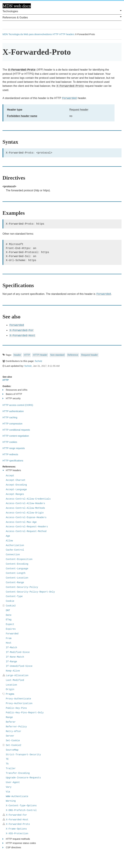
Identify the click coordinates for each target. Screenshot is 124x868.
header (17, 355)
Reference (73, 355)
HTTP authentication (13, 411)
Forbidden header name (22, 116)
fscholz (39, 361)
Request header (79, 110)
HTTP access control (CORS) (18, 405)
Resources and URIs (15, 390)
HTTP (56, 34)
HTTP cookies (10, 442)
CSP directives (12, 848)
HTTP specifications (13, 461)
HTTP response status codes (19, 843)
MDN (5, 34)
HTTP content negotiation (16, 436)
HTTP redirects (10, 454)
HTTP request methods (16, 839)
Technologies (62, 11)
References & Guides (62, 17)
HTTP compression (12, 424)
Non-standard (57, 355)
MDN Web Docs (17, 6)
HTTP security (11, 398)
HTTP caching (10, 417)
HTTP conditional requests (16, 430)
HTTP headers (67, 34)
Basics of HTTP (12, 394)
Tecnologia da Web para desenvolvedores (30, 34)
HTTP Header (40, 355)
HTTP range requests (14, 448)
